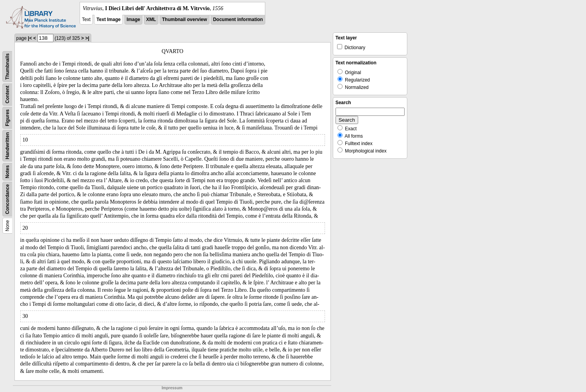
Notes (7, 172)
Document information (238, 20)
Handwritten (7, 146)
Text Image (108, 20)
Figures (7, 118)
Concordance (7, 199)
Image (134, 20)
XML (151, 20)
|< (30, 38)
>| (87, 38)
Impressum (172, 388)
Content (7, 95)
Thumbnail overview (184, 20)
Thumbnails (7, 67)
